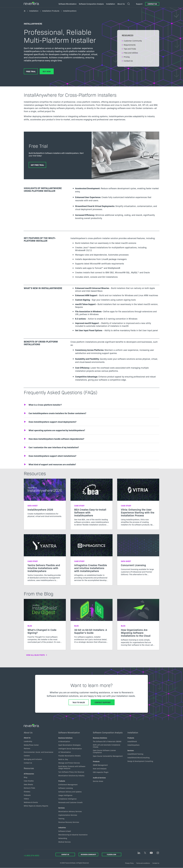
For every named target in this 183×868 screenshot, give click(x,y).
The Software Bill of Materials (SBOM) (107, 741)
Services (62, 808)
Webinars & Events (31, 802)
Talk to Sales (79, 702)
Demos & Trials (29, 788)
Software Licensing (66, 788)
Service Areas (98, 781)
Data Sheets (28, 784)
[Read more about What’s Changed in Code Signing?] (45, 623)
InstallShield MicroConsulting (138, 758)
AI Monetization (64, 741)
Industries (62, 827)
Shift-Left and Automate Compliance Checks (107, 746)
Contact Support (103, 702)
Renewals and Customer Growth (70, 802)
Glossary (27, 792)
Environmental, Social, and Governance (39, 752)
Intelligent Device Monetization (70, 749)
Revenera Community (88, 854)
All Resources (29, 774)
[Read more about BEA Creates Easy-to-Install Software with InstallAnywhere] (91, 504)
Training (61, 818)
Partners (27, 748)
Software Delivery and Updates (70, 792)
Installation (34, 11)
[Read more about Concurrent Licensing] (138, 557)
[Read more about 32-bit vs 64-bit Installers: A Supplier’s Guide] (91, 623)
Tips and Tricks (130, 49)
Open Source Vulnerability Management (108, 756)
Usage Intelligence (65, 795)
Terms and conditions (143, 863)
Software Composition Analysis (108, 732)
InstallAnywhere (133, 745)
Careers (27, 756)
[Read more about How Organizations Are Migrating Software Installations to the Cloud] (138, 624)
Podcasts (27, 795)
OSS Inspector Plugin (101, 772)
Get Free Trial (37, 165)
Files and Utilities (131, 53)
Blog (26, 777)
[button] (91, 405)
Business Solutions (65, 738)
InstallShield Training (135, 754)
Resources (29, 768)
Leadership (28, 741)
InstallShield (132, 741)
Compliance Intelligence (67, 799)
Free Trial (31, 71)
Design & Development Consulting (140, 761)
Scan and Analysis (100, 769)
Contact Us (152, 4)
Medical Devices (64, 842)
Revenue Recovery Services (69, 822)
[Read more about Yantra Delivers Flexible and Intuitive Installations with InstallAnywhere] (45, 560)
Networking (63, 838)
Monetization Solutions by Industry (71, 776)
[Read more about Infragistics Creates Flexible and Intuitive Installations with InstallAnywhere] (91, 560)
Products (62, 781)
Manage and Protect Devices (69, 763)
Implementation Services (68, 815)
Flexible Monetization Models (69, 756)
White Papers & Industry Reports (36, 806)
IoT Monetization (65, 752)
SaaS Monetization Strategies (69, 745)
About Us (28, 732)
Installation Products (51, 11)
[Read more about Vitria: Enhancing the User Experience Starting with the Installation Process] (138, 504)
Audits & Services (99, 778)
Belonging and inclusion (33, 759)
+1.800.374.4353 (32, 855)
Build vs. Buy (63, 759)
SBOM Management (100, 765)
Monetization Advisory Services (70, 811)
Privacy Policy (129, 863)
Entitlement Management (68, 785)
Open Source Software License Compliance (104, 751)
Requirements (130, 45)
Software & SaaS (65, 831)
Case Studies (29, 781)
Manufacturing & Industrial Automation (73, 835)
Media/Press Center (31, 745)
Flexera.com (112, 854)
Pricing (127, 57)
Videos (26, 799)
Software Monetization (69, 732)
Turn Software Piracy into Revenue (71, 772)
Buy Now (47, 71)
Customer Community (133, 41)
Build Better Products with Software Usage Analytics (72, 767)
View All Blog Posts (35, 655)
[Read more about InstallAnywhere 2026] (45, 500)
